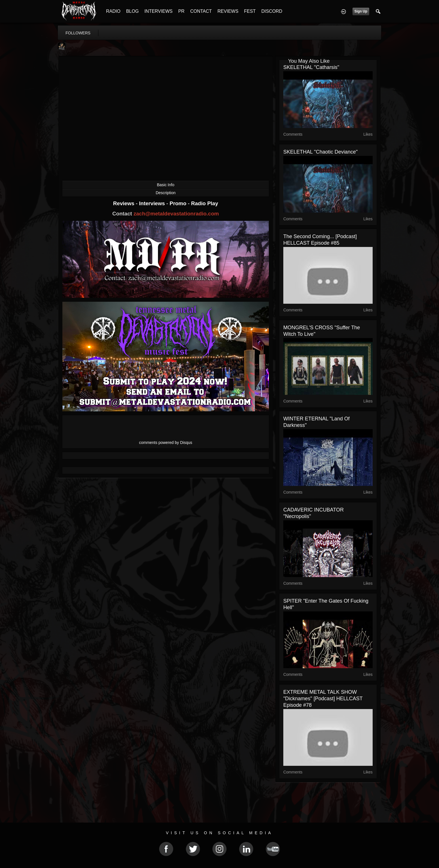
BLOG (132, 11)
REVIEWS (228, 11)
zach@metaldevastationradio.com (176, 214)
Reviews (124, 203)
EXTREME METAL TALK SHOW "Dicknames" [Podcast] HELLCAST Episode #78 (323, 699)
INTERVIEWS (158, 11)
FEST (250, 11)
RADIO (113, 11)
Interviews (153, 203)
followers (78, 33)
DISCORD (272, 11)
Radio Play (205, 203)
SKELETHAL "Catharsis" (311, 67)
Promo (179, 203)
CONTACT (201, 11)
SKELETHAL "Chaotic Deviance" (320, 152)
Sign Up (361, 11)
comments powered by (166, 443)
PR (181, 11)
